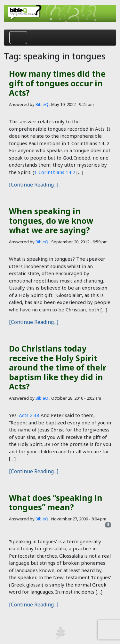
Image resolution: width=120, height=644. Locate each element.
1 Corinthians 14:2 (55, 172)
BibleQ (42, 104)
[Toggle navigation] (18, 38)
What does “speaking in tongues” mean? (56, 502)
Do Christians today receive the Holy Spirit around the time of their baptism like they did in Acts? (58, 367)
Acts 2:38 (29, 415)
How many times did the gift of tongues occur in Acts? (57, 83)
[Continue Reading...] (34, 185)
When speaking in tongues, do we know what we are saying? (51, 221)
